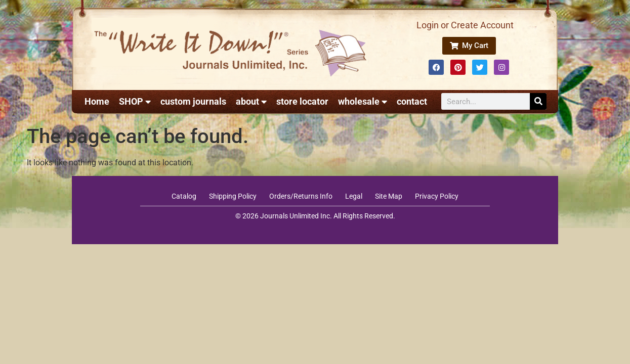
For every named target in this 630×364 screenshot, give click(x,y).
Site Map (389, 196)
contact (412, 101)
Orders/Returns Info (301, 196)
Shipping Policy (233, 196)
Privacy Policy (437, 196)
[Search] (538, 101)
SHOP (135, 102)
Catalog (184, 196)
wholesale (363, 102)
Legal (354, 196)
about (251, 102)
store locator (302, 101)
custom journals (193, 101)
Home (97, 101)
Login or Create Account (465, 25)
